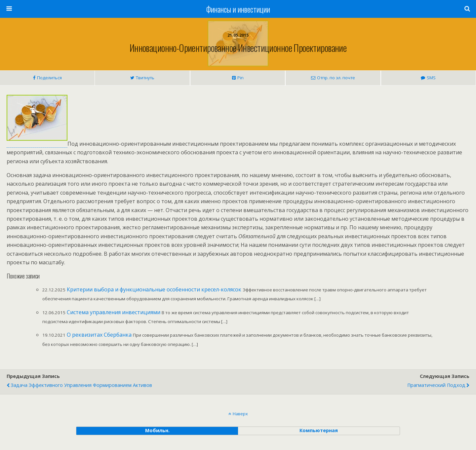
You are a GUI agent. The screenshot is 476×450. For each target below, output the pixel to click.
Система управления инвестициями (114, 312)
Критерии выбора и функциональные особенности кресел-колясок (154, 289)
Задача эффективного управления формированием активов (81, 385)
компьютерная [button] (319, 430)
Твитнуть (145, 78)
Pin (240, 78)
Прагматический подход (436, 385)
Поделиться (49, 78)
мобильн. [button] (157, 430)
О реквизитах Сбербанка (99, 335)
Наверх (240, 414)
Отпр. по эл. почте (336, 78)
